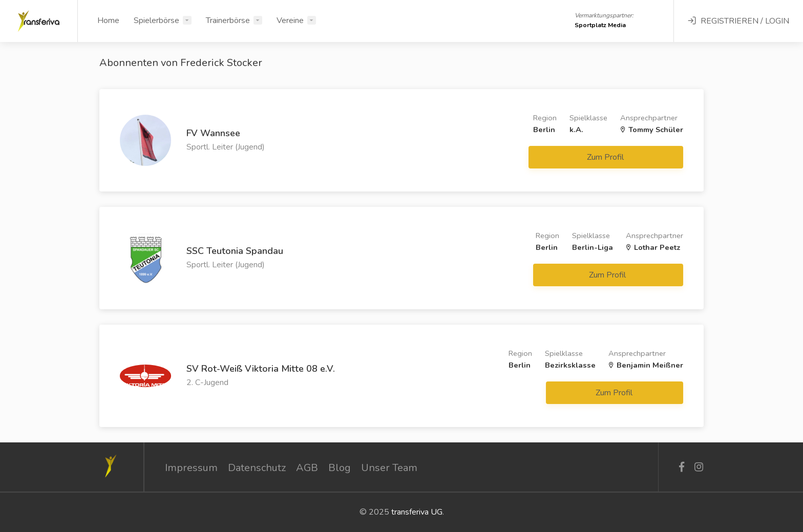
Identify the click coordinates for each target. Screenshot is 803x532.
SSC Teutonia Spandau (235, 251)
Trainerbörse (228, 20)
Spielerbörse (156, 20)
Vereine (290, 20)
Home (108, 20)
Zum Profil (606, 157)
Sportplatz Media (600, 25)
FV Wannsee (213, 133)
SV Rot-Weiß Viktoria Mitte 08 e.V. (261, 369)
